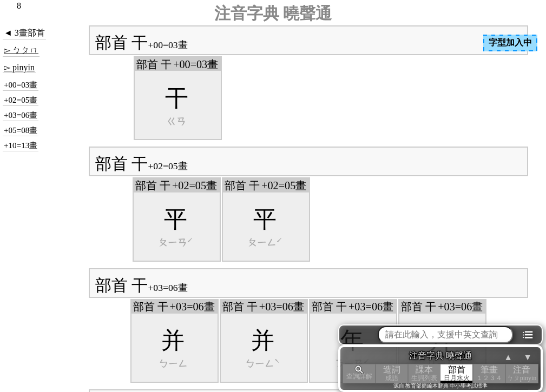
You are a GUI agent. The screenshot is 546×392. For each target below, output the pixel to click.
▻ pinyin (19, 67)
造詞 (392, 373)
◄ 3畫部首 (24, 33)
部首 (457, 373)
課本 (424, 373)
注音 (522, 373)
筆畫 (489, 373)
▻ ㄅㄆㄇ (21, 50)
